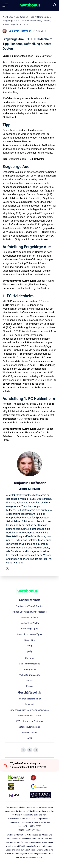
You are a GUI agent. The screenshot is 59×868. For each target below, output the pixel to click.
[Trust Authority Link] (41, 787)
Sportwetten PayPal (30, 623)
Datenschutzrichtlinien (29, 727)
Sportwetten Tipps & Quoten (29, 606)
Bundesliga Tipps (30, 629)
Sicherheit (29, 704)
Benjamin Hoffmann (20, 31)
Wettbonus (8, 17)
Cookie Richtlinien (29, 733)
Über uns (29, 658)
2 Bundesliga (43, 17)
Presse (30, 686)
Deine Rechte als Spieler (29, 716)
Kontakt (30, 681)
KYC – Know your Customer (30, 721)
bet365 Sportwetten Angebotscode (29, 612)
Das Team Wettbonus (29, 664)
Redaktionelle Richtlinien (30, 699)
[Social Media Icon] (23, 750)
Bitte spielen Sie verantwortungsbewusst (30, 710)
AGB (30, 738)
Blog (30, 646)
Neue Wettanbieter (29, 618)
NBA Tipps (29, 640)
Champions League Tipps (29, 634)
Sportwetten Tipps (25, 17)
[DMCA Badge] (18, 778)
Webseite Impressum (29, 675)
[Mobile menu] (5, 5)
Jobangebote (29, 669)
